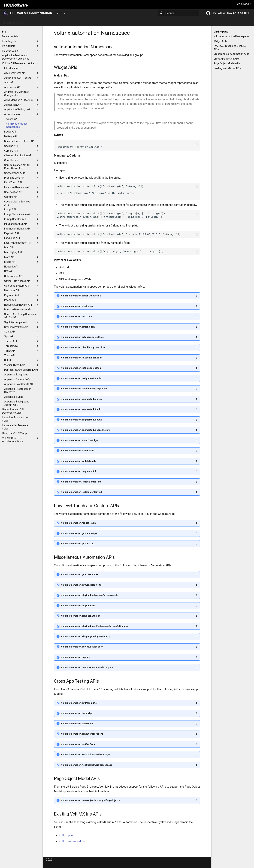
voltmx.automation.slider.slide (78, 451)
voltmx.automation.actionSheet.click (81, 296)
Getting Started (37, 22)
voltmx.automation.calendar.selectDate (82, 337)
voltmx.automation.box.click (77, 316)
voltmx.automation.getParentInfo (79, 703)
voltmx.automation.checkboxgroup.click (83, 347)
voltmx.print (66, 835)
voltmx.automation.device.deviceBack (82, 647)
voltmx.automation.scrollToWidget (80, 440)
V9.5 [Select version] (60, 13)
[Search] (178, 13)
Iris (147, 22)
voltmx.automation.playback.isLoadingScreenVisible (90, 595)
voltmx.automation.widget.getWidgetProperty (86, 636)
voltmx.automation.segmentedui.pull (81, 409)
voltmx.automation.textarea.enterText (81, 492)
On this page (221, 32)
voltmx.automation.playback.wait (79, 606)
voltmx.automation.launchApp (77, 713)
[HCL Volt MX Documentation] (5, 13)
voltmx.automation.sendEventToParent (82, 734)
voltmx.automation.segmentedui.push (81, 420)
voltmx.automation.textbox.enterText (81, 482)
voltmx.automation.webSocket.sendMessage (85, 754)
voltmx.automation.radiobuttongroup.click (84, 389)
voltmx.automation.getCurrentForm (80, 574)
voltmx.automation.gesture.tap (78, 544)
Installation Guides (131, 22)
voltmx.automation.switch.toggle (79, 461)
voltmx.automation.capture (76, 657)
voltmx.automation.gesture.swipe (79, 533)
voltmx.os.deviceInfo (72, 841)
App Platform (95, 22)
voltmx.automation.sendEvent (77, 724)
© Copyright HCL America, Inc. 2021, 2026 (27, 860)
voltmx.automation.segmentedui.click (82, 399)
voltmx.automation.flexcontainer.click (82, 358)
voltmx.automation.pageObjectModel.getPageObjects (90, 800)
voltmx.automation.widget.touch (78, 523)
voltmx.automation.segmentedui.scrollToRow (86, 430)
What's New (57, 22)
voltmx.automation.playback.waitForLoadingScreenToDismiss (95, 626)
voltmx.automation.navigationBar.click (82, 378)
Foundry (157, 22)
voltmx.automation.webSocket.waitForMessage (87, 765)
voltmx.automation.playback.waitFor (81, 616)
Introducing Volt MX (14, 22)
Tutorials (112, 22)
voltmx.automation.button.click (78, 327)
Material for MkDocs (27, 864)
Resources (243, 4)
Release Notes (75, 22)
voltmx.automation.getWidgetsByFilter (82, 585)
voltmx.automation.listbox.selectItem (81, 368)
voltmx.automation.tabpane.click (79, 471)
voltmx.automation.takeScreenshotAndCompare (87, 667)
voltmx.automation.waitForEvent (78, 744)
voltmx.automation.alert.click (77, 306)
